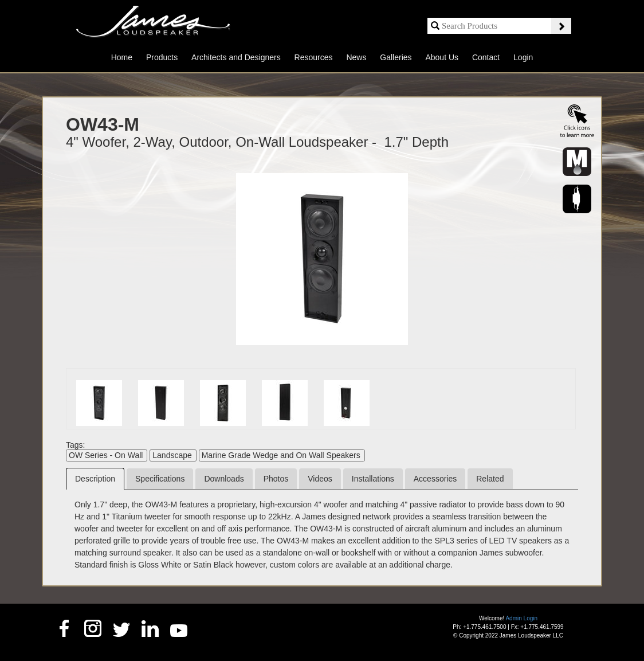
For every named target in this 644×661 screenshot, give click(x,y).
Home (122, 57)
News (356, 57)
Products (162, 57)
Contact (486, 57)
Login (523, 57)
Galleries (396, 57)
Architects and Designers (236, 57)
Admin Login (521, 618)
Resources (314, 57)
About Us (442, 57)
